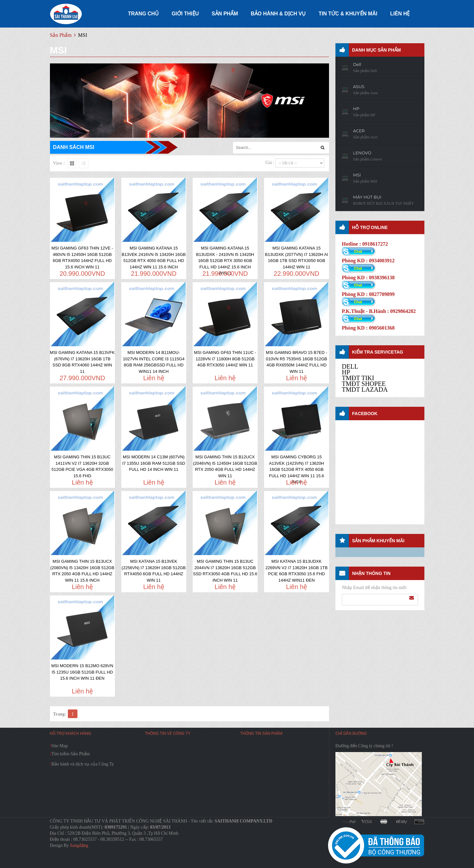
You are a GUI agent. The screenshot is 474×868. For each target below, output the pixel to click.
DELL (350, 366)
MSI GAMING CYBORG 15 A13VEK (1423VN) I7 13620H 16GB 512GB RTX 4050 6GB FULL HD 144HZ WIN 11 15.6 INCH (296, 469)
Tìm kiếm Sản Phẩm (71, 754)
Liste (84, 163)
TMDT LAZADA (365, 389)
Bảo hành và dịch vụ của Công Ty (83, 764)
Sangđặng (79, 845)
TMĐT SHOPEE (364, 384)
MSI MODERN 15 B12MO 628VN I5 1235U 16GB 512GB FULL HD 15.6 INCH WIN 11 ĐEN (82, 672)
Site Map (60, 746)
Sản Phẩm (61, 35)
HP (346, 372)
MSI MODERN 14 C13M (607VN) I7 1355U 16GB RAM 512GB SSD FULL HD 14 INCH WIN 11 (154, 463)
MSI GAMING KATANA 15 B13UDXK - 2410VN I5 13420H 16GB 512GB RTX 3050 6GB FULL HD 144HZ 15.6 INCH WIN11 (225, 261)
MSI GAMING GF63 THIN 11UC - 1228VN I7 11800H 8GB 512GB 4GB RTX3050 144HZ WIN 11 (225, 359)
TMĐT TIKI (358, 378)
